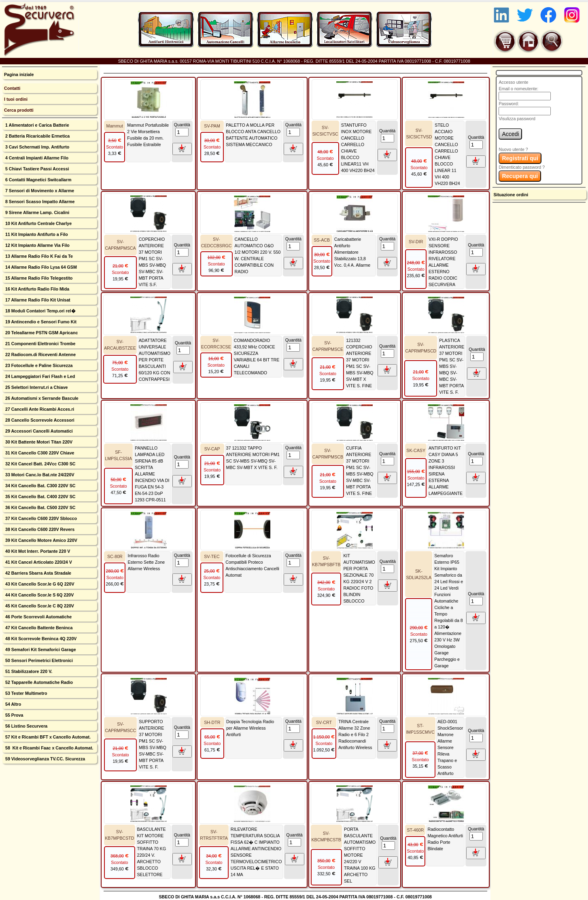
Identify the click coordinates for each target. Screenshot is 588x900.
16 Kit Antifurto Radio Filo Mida (37, 289)
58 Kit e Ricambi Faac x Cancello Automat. (49, 748)
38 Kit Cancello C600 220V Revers (39, 529)
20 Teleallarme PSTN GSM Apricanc (41, 333)
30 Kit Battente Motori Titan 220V (38, 442)
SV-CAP (212, 449)
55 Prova (14, 715)
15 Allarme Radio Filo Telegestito (38, 278)
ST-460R (415, 830)
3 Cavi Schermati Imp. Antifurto (37, 147)
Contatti (12, 88)
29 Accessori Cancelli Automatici (38, 431)
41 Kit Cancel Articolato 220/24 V (38, 562)
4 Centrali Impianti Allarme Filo (36, 158)
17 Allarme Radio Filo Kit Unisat (37, 300)
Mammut (115, 126)
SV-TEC (212, 556)
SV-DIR (416, 242)
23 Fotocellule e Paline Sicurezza (38, 365)
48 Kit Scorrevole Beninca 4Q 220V (40, 639)
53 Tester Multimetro (25, 693)
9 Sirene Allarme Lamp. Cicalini (37, 212)
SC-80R (115, 556)
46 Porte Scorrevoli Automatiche (38, 617)
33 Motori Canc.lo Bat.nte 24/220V (39, 475)
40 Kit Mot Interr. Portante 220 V (37, 551)
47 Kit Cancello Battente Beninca (38, 628)
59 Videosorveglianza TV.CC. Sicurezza (45, 759)
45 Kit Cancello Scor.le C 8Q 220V (39, 606)
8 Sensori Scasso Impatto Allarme (39, 202)
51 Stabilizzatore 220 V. (28, 671)
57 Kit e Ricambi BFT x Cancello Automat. (47, 737)
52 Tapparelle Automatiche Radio (38, 682)
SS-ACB (322, 240)
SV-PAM (212, 126)
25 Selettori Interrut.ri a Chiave (36, 387)
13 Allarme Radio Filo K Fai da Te (38, 256)
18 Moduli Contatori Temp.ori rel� (40, 311)
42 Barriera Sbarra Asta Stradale (38, 573)
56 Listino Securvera (26, 726)
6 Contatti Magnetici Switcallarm (38, 180)
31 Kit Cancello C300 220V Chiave (39, 453)
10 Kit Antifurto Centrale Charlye (38, 223)
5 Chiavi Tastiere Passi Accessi (37, 169)
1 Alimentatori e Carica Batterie (37, 125)
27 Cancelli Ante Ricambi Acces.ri (39, 409)
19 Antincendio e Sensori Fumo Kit (40, 322)
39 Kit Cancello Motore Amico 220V (41, 540)
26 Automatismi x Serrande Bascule (41, 398)
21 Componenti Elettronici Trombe (40, 344)
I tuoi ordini (16, 99)
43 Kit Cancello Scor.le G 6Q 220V (39, 584)
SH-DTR (212, 722)
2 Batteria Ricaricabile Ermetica (37, 136)
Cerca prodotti (19, 110)
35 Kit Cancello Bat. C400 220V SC (40, 497)
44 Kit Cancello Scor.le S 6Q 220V (39, 595)
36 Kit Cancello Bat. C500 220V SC (40, 507)
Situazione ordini (511, 195)
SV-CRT (324, 722)
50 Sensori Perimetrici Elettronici (38, 660)
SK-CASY (416, 450)
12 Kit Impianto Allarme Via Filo (37, 245)
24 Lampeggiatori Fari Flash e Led (39, 376)
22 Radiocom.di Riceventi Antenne (40, 354)
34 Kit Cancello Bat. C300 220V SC (40, 486)
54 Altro (13, 704)
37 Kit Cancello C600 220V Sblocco (40, 518)
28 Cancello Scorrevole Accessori (39, 420)
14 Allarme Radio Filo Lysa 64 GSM (40, 267)
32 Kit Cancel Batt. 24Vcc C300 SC (40, 464)
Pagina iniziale (19, 74)
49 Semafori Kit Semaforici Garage (40, 650)
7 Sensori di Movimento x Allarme (39, 191)
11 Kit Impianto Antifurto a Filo (36, 234)
